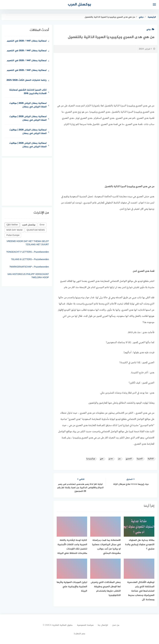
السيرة (140, 459)
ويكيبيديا (91, 459)
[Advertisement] (106, 153)
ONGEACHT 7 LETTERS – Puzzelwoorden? (28, 252)
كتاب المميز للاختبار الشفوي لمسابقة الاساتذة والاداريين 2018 (28, 92)
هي (102, 459)
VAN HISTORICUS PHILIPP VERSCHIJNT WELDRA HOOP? (28, 276)
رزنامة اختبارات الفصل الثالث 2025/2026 (27, 80)
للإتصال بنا (103, 625)
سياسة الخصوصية (85, 625)
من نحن (116, 625)
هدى (111, 459)
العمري (129, 459)
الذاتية (151, 459)
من (119, 459)
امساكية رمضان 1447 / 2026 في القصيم (27, 41)
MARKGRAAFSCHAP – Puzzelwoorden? (29, 267)
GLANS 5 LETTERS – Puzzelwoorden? (30, 260)
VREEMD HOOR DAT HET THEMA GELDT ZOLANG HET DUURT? (28, 243)
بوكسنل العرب (79, 5)
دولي (150, 29)
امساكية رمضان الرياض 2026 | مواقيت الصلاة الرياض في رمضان (28, 105)
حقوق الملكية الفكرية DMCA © (58, 625)
